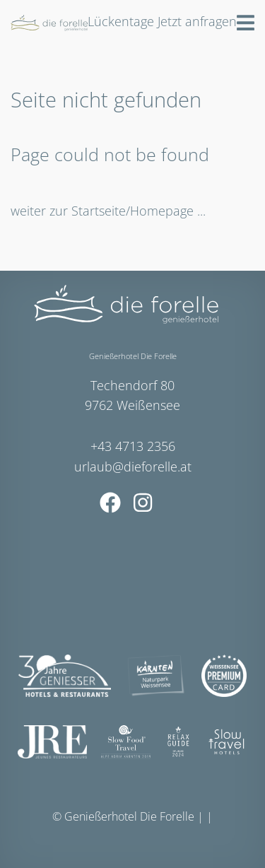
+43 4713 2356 (133, 446)
